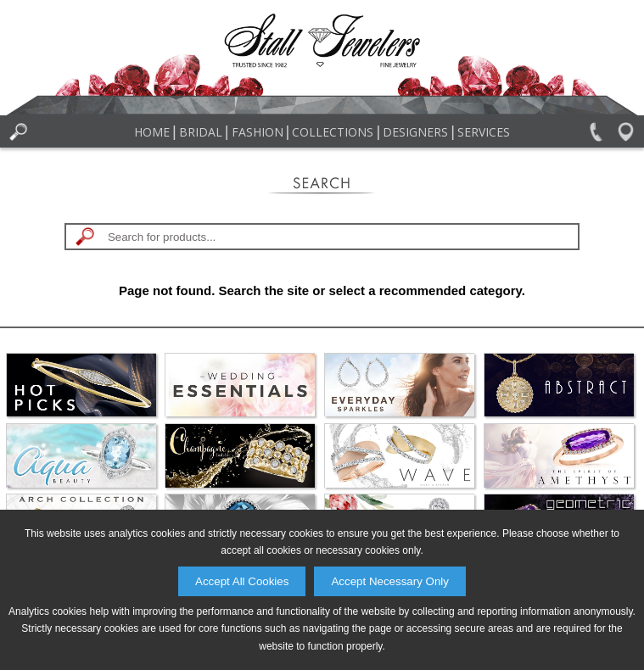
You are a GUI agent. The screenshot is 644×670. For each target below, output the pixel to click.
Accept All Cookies (242, 581)
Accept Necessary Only (390, 581)
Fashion (258, 132)
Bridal (201, 132)
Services (484, 132)
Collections (333, 132)
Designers (415, 132)
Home (152, 132)
